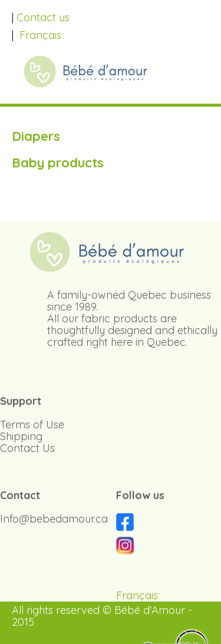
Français (40, 35)
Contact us (43, 17)
